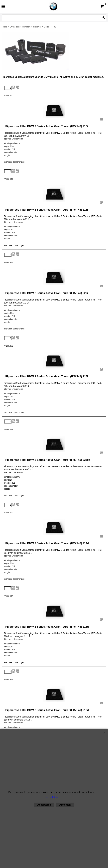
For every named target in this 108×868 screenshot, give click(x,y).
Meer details (52, 797)
